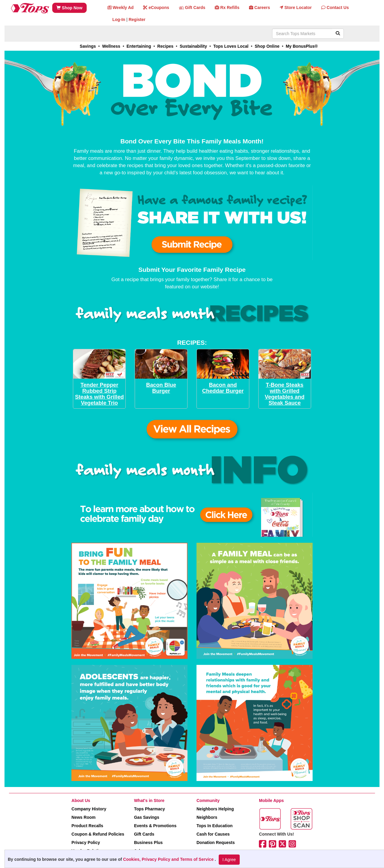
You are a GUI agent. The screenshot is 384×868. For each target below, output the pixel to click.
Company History (89, 809)
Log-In (119, 20)
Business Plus (148, 842)
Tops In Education (214, 826)
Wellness (111, 46)
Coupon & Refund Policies (98, 834)
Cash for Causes (213, 834)
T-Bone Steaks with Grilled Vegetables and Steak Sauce (285, 394)
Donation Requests (216, 842)
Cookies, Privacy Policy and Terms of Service (169, 859)
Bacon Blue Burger (161, 388)
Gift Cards (144, 834)
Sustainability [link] (193, 46)
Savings (88, 46)
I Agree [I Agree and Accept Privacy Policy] (229, 860)
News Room (83, 817)
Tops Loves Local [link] (231, 46)
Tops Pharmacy (150, 809)
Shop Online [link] (267, 46)
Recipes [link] (165, 46)
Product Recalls (87, 826)
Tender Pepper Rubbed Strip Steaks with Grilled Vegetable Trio (99, 394)
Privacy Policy (86, 842)
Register (137, 20)
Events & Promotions (155, 826)
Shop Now (69, 8)
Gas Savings (147, 817)
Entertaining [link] (139, 46)
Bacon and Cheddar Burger (223, 388)
